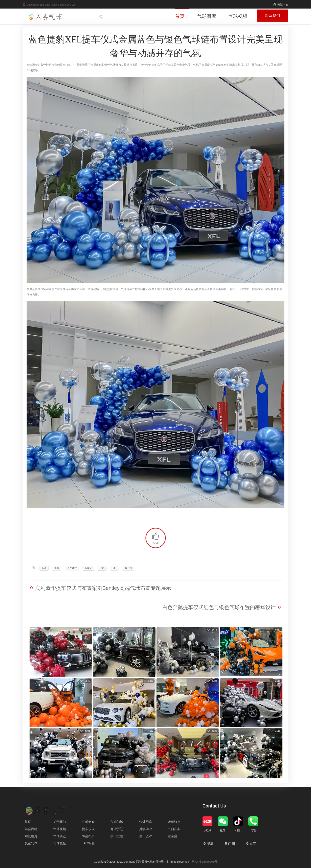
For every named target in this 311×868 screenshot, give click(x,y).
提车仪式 (72, 568)
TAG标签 (88, 843)
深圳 (210, 844)
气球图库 (208, 16)
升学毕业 (146, 829)
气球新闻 (88, 822)
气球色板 (60, 843)
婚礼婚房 (31, 836)
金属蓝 (88, 568)
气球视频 (238, 16)
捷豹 (102, 568)
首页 (181, 16)
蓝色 (44, 568)
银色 (57, 568)
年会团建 (31, 829)
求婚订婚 (174, 822)
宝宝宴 (173, 836)
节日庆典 (174, 829)
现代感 (129, 568)
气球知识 (117, 822)
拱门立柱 (117, 836)
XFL (115, 568)
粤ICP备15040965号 (204, 862)
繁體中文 (283, 5)
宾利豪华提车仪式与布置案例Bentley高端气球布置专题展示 (103, 588)
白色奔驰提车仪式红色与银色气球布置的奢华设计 (219, 607)
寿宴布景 (88, 836)
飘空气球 (31, 843)
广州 (231, 844)
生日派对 (146, 836)
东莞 (253, 844)
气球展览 (60, 836)
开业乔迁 (117, 829)
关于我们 (60, 822)
